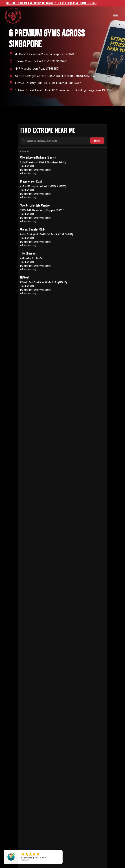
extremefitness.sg (28, 173)
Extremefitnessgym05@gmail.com (36, 170)
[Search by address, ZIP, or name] (57, 141)
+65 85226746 (27, 166)
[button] (116, 16)
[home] (13, 16)
